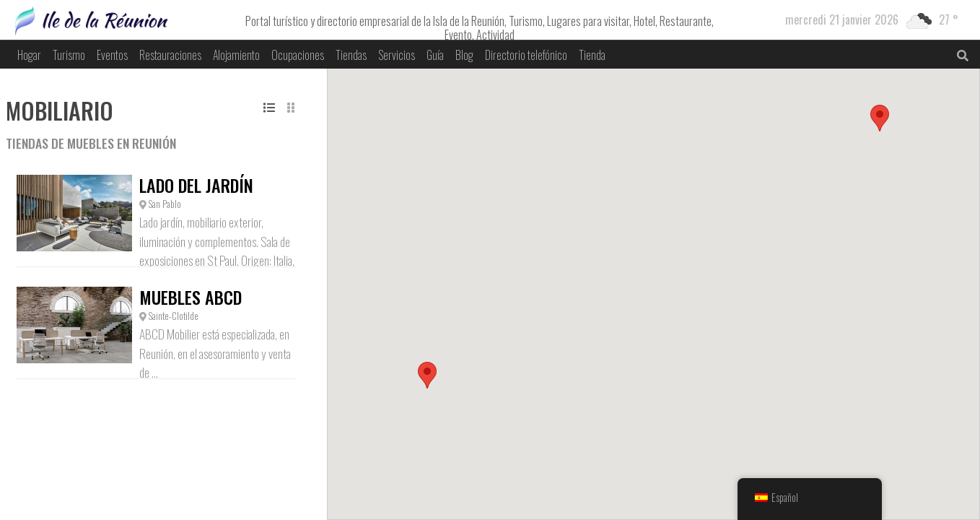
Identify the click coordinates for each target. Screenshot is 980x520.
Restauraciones (170, 55)
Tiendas (351, 55)
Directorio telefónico (526, 55)
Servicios (397, 55)
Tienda (592, 55)
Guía (435, 55)
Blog (464, 55)
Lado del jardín (196, 185)
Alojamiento (236, 55)
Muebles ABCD (191, 297)
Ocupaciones (298, 55)
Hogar (29, 55)
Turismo (69, 55)
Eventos (112, 55)
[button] (427, 375)
